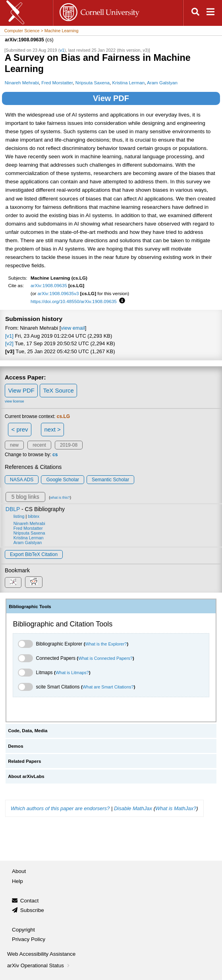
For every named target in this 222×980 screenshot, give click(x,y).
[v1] (9, 336)
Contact (30, 901)
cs (55, 455)
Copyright (23, 930)
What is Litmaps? (72, 673)
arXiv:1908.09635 (49, 285)
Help (17, 881)
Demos (15, 746)
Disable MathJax (133, 808)
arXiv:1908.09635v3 (58, 293)
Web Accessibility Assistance (41, 954)
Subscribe (32, 910)
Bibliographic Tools (30, 607)
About (19, 871)
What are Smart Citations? (108, 687)
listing (19, 516)
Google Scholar (63, 480)
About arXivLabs (26, 776)
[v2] (9, 343)
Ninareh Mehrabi (22, 83)
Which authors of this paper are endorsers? (60, 808)
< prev (20, 429)
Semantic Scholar (110, 480)
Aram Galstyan (162, 83)
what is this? (60, 498)
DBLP (13, 509)
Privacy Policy (29, 939)
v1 (62, 50)
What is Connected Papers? (105, 658)
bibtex (34, 516)
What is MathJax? (176, 808)
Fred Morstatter (57, 83)
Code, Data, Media (28, 731)
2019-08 (69, 445)
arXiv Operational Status (39, 965)
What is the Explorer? (106, 644)
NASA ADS (22, 480)
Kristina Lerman (129, 83)
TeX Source (58, 390)
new (14, 445)
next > (52, 429)
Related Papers (24, 761)
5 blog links (25, 497)
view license (14, 401)
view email (73, 328)
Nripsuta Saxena (93, 83)
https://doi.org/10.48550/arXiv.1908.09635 (74, 301)
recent (39, 445)
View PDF (111, 98)
